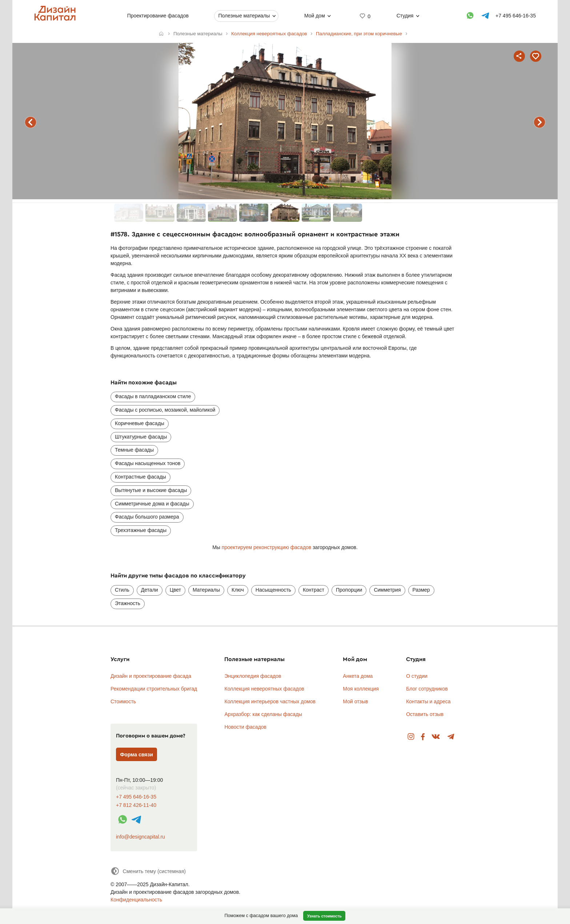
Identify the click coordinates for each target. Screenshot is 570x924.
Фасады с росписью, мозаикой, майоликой (165, 410)
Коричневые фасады (140, 423)
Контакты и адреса (428, 701)
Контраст (314, 590)
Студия (405, 16)
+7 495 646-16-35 (136, 797)
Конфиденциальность (136, 900)
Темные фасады (134, 450)
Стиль (122, 590)
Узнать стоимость (324, 916)
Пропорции (349, 590)
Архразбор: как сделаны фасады (263, 714)
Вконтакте (436, 737)
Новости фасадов (245, 727)
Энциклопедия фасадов (253, 676)
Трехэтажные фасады (141, 530)
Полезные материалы (244, 16)
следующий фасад (539, 122)
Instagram (411, 737)
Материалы (206, 590)
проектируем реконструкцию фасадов (266, 547)
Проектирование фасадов (158, 16)
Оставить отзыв (425, 714)
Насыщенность (273, 590)
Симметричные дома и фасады (152, 504)
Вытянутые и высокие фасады (151, 490)
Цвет (175, 590)
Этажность (128, 603)
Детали (150, 590)
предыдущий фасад (31, 122)
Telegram (451, 737)
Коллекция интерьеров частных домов (270, 701)
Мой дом (315, 16)
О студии (417, 676)
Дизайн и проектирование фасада (151, 676)
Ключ (238, 590)
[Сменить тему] (148, 871)
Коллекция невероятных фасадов (264, 689)
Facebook (423, 737)
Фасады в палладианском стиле (153, 396)
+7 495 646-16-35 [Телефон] (516, 16)
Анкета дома (358, 676)
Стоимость (123, 701)
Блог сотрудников (427, 689)
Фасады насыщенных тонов (148, 463)
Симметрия (387, 590)
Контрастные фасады (141, 477)
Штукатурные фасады (141, 437)
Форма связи (137, 755)
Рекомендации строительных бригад (154, 689)
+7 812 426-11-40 (136, 805)
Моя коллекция (361, 689)
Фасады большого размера (147, 517)
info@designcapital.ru (141, 837)
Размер (421, 590)
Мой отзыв (355, 701)
